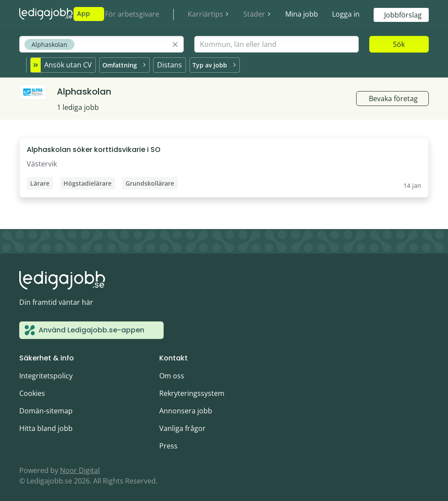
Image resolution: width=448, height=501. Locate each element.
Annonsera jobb (186, 408)
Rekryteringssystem (192, 391)
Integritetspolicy (46, 373)
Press (168, 443)
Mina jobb (302, 14)
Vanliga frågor (182, 426)
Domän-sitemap (46, 408)
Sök (399, 44)
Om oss (172, 373)
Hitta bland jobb (46, 426)
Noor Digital (80, 468)
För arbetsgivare (132, 14)
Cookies (32, 391)
